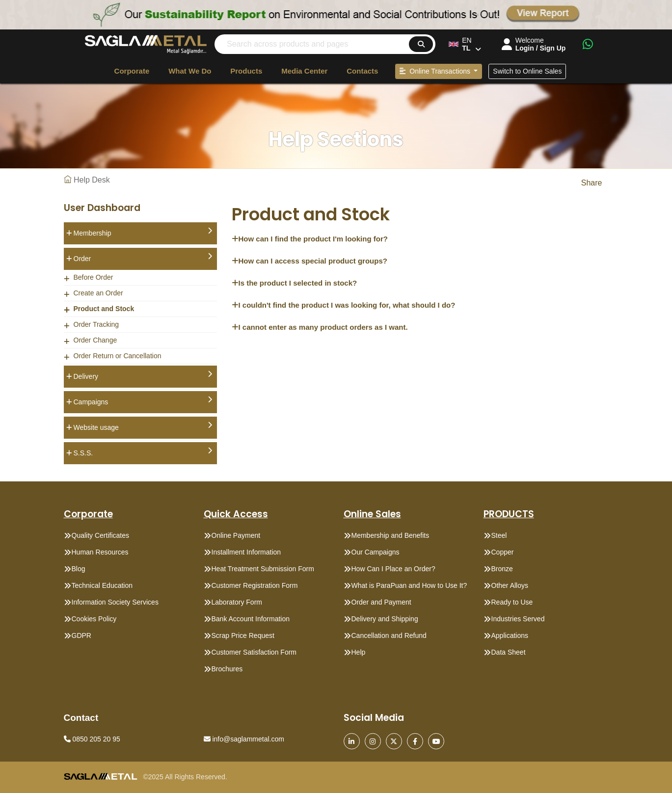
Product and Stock (104, 309)
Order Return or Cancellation (118, 356)
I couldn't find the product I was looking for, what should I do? (344, 305)
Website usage (143, 426)
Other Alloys (510, 585)
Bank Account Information (251, 619)
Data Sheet (509, 652)
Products (246, 71)
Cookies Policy (94, 619)
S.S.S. (143, 452)
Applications (510, 635)
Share (592, 183)
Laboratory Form (237, 602)
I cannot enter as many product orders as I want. (320, 327)
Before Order (94, 277)
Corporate (132, 71)
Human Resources (100, 552)
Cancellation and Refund (389, 635)
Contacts (362, 71)
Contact (81, 718)
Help (359, 652)
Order (143, 258)
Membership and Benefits (390, 535)
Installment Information (246, 552)
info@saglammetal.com (244, 739)
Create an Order (98, 293)
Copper (503, 552)
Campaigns (143, 401)
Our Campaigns (376, 552)
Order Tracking (96, 324)
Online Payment (236, 535)
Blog (79, 569)
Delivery (143, 375)
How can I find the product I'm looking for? (310, 239)
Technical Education (102, 585)
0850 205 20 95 (92, 739)
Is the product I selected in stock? (295, 283)
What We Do (190, 71)
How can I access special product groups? (309, 261)
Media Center (304, 71)
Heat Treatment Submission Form (263, 569)
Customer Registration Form (255, 585)
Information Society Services (115, 602)
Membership (143, 232)
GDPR (81, 635)
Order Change (95, 340)
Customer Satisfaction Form (254, 652)
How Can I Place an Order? (393, 569)
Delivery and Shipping (385, 619)
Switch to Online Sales (527, 71)
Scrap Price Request (243, 635)
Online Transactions (436, 71)
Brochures (227, 669)
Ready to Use (512, 602)
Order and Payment (381, 602)
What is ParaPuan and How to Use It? (409, 585)
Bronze (502, 569)
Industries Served (518, 619)
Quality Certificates (100, 535)
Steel (499, 535)
